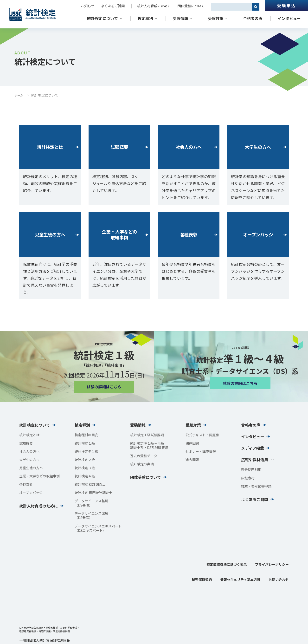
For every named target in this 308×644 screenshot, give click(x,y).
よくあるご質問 (113, 6)
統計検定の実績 (142, 464)
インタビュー (289, 18)
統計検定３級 (85, 468)
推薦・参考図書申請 (256, 486)
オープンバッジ (258, 235)
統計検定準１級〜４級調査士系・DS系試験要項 (149, 445)
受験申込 (286, 6)
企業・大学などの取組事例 (119, 235)
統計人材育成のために (154, 6)
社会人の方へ (189, 147)
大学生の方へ (258, 147)
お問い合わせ (279, 579)
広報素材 (248, 478)
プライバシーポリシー (272, 564)
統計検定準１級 (86, 451)
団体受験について (191, 6)
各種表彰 (189, 235)
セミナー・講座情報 (201, 451)
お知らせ (88, 6)
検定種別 (145, 18)
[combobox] (231, 7)
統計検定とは (50, 147)
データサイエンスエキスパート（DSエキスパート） (98, 528)
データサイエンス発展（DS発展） (91, 515)
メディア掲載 (253, 448)
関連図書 (192, 443)
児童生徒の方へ (50, 235)
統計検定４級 (85, 476)
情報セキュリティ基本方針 (240, 579)
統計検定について (103, 18)
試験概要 (119, 147)
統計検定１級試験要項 (147, 435)
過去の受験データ (144, 456)
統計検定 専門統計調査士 (93, 493)
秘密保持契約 (202, 579)
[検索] (256, 7)
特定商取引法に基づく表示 (227, 564)
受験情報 (180, 18)
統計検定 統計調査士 (90, 484)
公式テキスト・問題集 (202, 435)
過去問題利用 (251, 469)
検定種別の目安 (86, 435)
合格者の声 (253, 18)
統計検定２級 (85, 460)
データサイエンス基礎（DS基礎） (91, 503)
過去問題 (192, 460)
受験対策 (216, 18)
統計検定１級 (85, 443)
